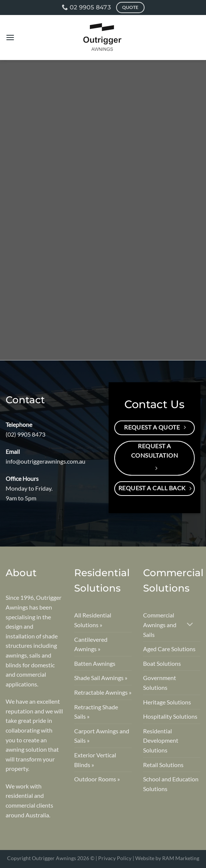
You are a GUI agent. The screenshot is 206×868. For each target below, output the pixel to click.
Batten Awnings (95, 663)
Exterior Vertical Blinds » (95, 760)
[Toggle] (190, 625)
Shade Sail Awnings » (101, 678)
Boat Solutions (162, 663)
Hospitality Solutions (170, 716)
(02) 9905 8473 (25, 434)
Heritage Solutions (167, 702)
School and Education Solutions (171, 784)
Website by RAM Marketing (167, 858)
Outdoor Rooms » (97, 779)
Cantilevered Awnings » (91, 644)
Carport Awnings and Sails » (102, 736)
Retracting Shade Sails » (96, 712)
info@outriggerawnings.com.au (46, 461)
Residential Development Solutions (161, 740)
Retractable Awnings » (103, 692)
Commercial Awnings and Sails (160, 625)
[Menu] (10, 37)
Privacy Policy (115, 858)
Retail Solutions (163, 765)
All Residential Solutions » (93, 620)
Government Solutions (160, 683)
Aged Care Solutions (169, 649)
